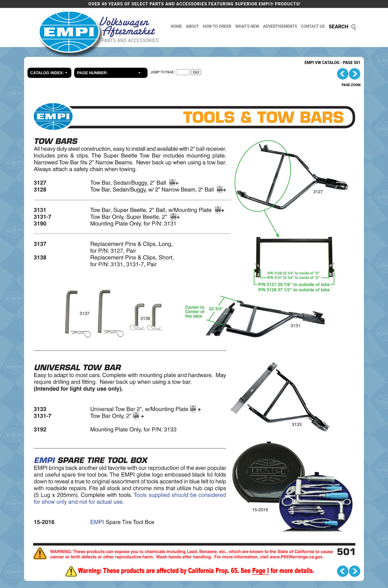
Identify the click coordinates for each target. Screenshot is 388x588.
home (176, 26)
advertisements (280, 26)
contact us (313, 26)
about (192, 26)
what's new (247, 26)
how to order (217, 26)
